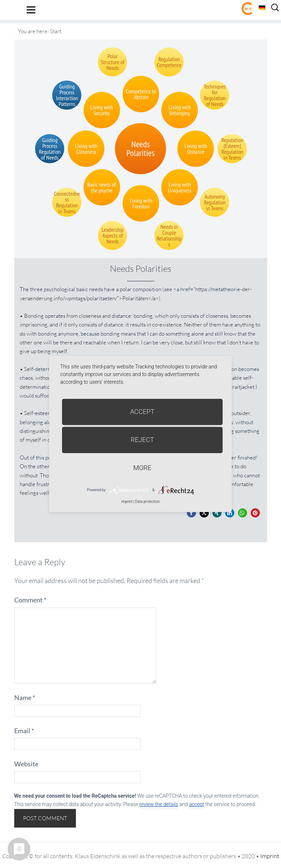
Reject (142, 440)
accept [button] (197, 804)
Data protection (147, 502)
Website (26, 764)
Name (25, 697)
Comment (30, 600)
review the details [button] (159, 804)
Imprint (270, 856)
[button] (191, 513)
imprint (127, 502)
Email (24, 731)
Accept (143, 412)
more (142, 468)
